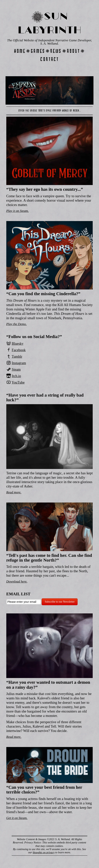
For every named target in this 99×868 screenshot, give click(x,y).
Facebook (19, 350)
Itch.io (16, 376)
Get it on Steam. (17, 818)
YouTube (18, 382)
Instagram (19, 363)
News (56, 51)
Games (38, 51)
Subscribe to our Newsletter (60, 602)
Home (20, 51)
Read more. (14, 492)
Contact (49, 59)
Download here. (17, 581)
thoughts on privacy (44, 852)
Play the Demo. (17, 324)
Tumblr (17, 356)
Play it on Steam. (18, 211)
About (73, 51)
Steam (16, 369)
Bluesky (17, 343)
